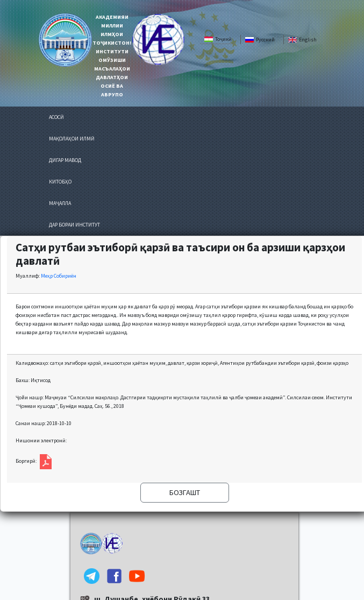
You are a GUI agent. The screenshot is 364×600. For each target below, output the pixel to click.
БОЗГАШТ (185, 492)
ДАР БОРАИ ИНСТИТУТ (74, 225)
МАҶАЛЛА (60, 203)
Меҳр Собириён (59, 276)
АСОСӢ (56, 117)
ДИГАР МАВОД (65, 160)
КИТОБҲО (60, 182)
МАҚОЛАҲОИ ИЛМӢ (72, 139)
